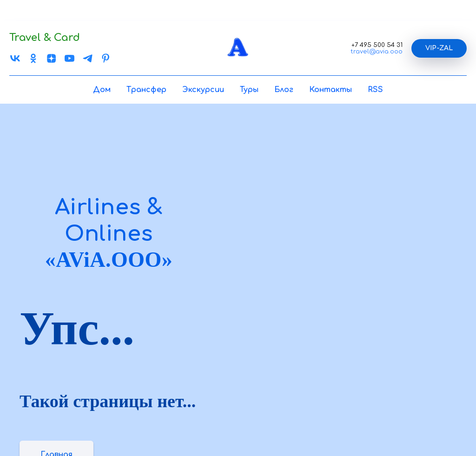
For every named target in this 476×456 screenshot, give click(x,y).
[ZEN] (51, 62)
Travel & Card (45, 38)
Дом (102, 90)
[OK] (33, 62)
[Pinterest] (106, 62)
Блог (284, 90)
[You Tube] (69, 62)
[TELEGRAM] (88, 62)
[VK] (15, 62)
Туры (249, 90)
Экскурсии (203, 90)
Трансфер (146, 90)
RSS (375, 90)
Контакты (331, 90)
